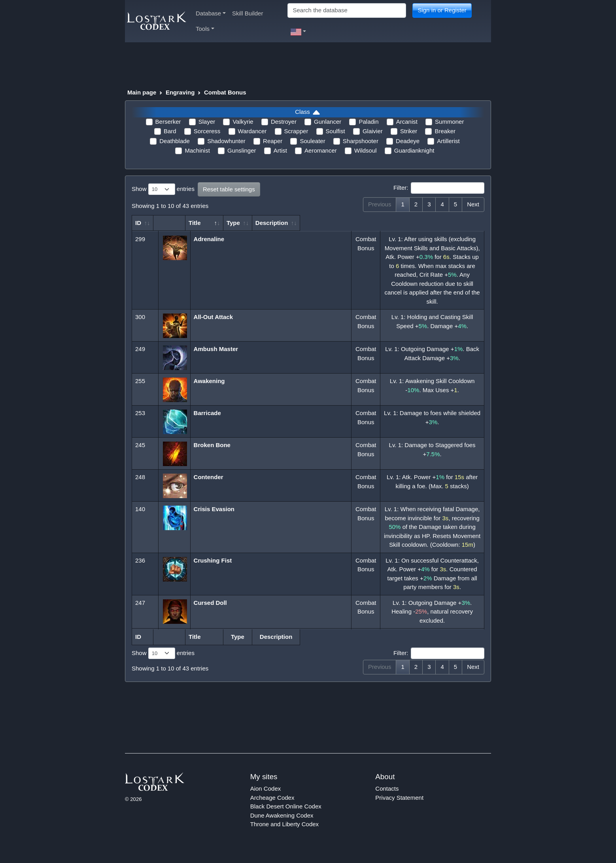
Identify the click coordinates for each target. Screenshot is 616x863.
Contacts (387, 798)
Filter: (439, 188)
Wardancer (252, 131)
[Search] (347, 10)
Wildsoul (366, 150)
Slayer (207, 122)
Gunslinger (242, 150)
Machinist (197, 150)
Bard (170, 131)
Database (211, 13)
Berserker (168, 122)
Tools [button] (205, 29)
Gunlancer (328, 122)
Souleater (312, 141)
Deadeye (408, 141)
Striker (409, 131)
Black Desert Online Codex (286, 815)
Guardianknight (414, 150)
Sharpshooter (361, 141)
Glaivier (373, 131)
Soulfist (335, 131)
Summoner (449, 122)
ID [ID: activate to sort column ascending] (138, 223)
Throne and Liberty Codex (284, 833)
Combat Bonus (225, 92)
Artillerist (448, 141)
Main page (142, 92)
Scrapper (296, 131)
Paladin (368, 122)
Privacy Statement (399, 806)
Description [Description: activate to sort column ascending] (430, 223)
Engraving (180, 92)
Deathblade (175, 141)
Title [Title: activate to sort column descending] (205, 223)
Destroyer (284, 122)
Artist (280, 150)
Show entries (163, 189)
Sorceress (207, 131)
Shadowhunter (226, 141)
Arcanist (407, 122)
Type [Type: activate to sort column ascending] (362, 223)
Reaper (273, 141)
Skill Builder (248, 13)
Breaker (445, 131)
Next (473, 204)
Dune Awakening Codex (282, 824)
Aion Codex (266, 798)
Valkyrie (243, 122)
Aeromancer (321, 150)
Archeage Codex (272, 806)
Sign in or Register (442, 10)
